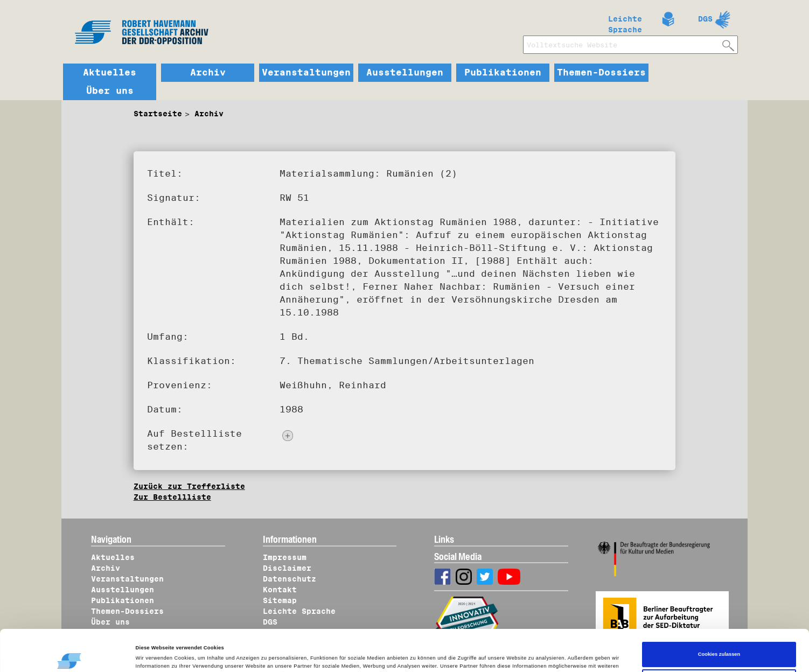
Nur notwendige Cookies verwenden (719, 643)
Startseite (158, 114)
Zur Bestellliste (172, 497)
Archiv (208, 73)
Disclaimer (287, 568)
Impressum (285, 557)
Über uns (110, 91)
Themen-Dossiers (601, 73)
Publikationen (503, 73)
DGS (705, 19)
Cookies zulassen (719, 615)
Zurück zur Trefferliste (189, 486)
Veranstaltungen (306, 73)
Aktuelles (110, 73)
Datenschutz (290, 579)
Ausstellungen (405, 73)
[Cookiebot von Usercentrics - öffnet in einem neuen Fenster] (70, 654)
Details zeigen (159, 654)
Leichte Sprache (625, 22)
